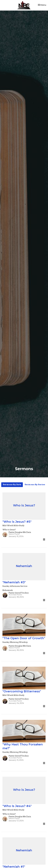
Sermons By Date (12, 485)
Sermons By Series (35, 485)
